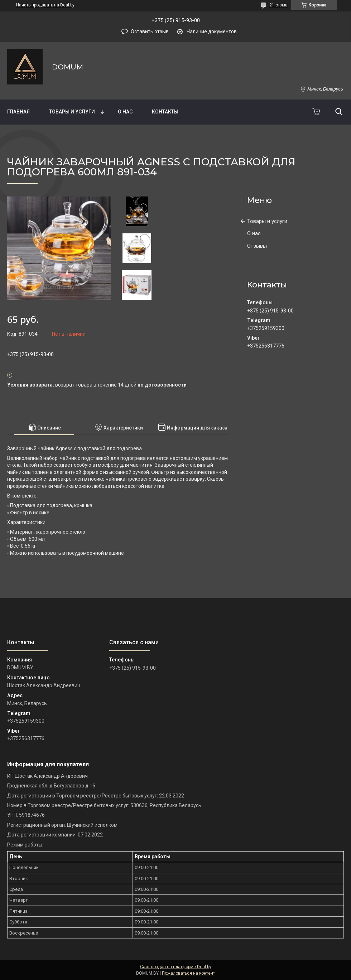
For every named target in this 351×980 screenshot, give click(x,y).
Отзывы (257, 246)
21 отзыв (278, 5)
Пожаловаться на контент (188, 973)
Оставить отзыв (150, 31)
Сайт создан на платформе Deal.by (176, 967)
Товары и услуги (72, 112)
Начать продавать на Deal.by (45, 5)
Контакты (165, 112)
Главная (18, 112)
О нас (125, 112)
